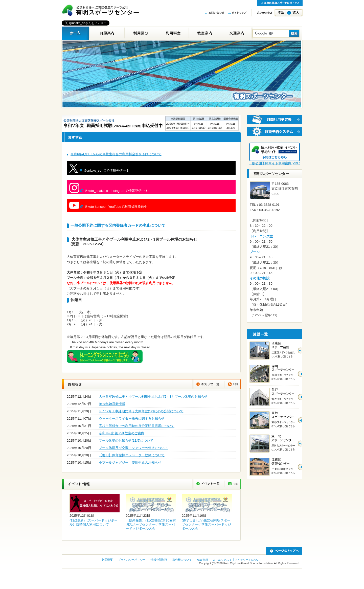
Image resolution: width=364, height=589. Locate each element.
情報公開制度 (159, 560)
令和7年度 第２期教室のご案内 (122, 433)
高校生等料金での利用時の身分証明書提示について (137, 426)
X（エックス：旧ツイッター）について (238, 560)
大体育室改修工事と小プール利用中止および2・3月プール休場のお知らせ (153, 397)
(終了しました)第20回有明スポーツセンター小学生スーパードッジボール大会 (206, 524)
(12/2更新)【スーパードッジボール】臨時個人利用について (94, 522)
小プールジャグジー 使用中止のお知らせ (130, 462)
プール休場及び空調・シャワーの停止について (133, 448)
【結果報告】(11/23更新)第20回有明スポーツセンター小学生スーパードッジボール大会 (151, 524)
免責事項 (202, 560)
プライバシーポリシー (132, 560)
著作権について (182, 560)
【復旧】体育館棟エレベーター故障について (132, 455)
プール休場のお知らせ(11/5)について (126, 440)
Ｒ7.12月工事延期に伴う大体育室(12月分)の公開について (141, 411)
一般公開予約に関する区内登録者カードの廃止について (118, 225)
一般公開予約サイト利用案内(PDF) (275, 163)
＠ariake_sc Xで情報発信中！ (106, 171)
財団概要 (107, 560)
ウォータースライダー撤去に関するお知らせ (132, 418)
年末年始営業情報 (112, 404)
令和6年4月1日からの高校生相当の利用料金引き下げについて (116, 154)
